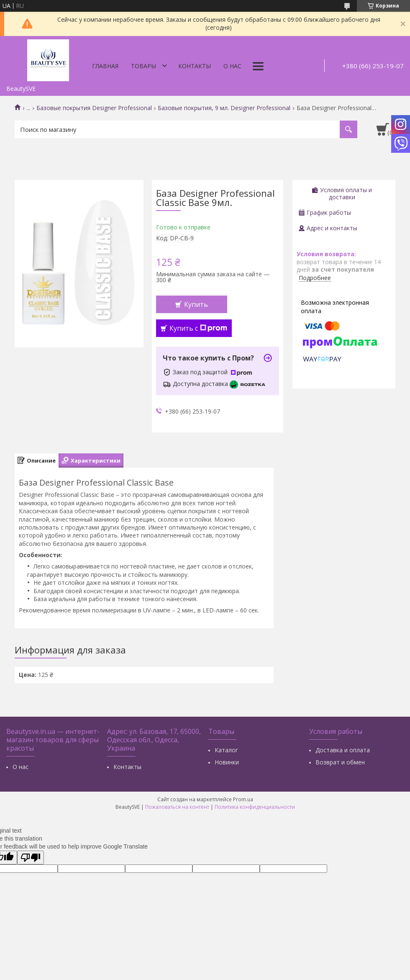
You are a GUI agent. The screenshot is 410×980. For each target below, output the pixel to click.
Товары (143, 66)
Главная (105, 66)
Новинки (227, 762)
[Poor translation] (31, 858)
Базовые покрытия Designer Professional (94, 108)
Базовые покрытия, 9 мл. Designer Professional (224, 108)
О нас (232, 66)
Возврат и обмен (340, 762)
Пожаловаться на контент (177, 807)
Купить (196, 304)
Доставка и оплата (343, 750)
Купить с (198, 328)
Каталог (226, 750)
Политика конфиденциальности (255, 807)
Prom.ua (243, 799)
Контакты (195, 66)
